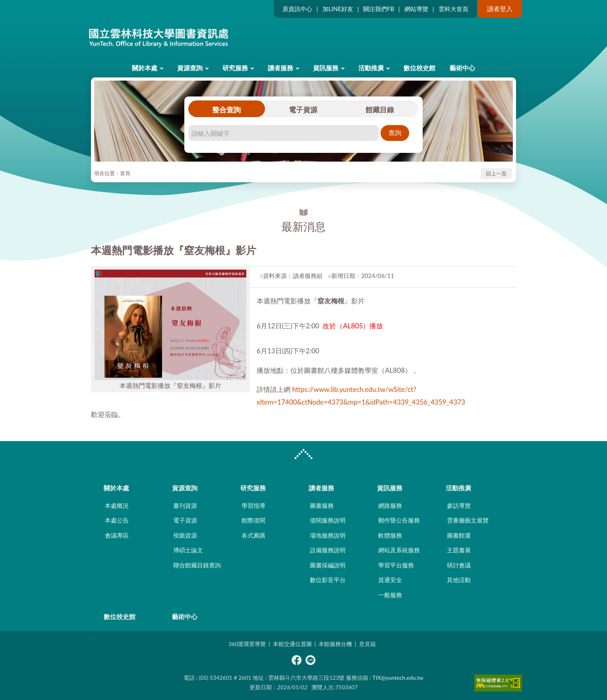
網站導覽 (416, 9)
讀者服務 (280, 68)
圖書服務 (322, 505)
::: (89, 7)
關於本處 (145, 68)
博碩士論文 (188, 550)
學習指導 (253, 505)
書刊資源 (185, 505)
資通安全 (390, 580)
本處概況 (117, 505)
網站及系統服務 (399, 550)
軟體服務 (390, 535)
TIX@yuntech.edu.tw (398, 678)
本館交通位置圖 (292, 644)
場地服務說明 (328, 535)
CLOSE (303, 455)
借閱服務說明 (328, 520)
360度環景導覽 (247, 644)
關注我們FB (379, 9)
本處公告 (117, 520)
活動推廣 (371, 68)
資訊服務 (326, 68)
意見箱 (367, 644)
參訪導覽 (459, 505)
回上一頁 (496, 174)
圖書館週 (459, 535)
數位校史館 (419, 68)
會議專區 (117, 535)
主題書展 (459, 550)
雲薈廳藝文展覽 (468, 520)
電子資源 (303, 110)
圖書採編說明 (328, 565)
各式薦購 (253, 535)
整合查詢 (226, 110)
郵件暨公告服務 (399, 520)
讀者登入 (500, 9)
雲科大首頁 (453, 9)
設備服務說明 (328, 550)
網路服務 (390, 505)
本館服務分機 (335, 644)
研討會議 (459, 565)
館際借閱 (253, 520)
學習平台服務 (396, 565)
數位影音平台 (328, 580)
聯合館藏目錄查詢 (197, 565)
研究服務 (235, 68)
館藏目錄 (380, 110)
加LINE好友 (338, 9)
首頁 (125, 173)
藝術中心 (462, 68)
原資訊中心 (297, 9)
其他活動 (459, 580)
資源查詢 (190, 68)
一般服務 (390, 595)
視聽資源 (185, 535)
